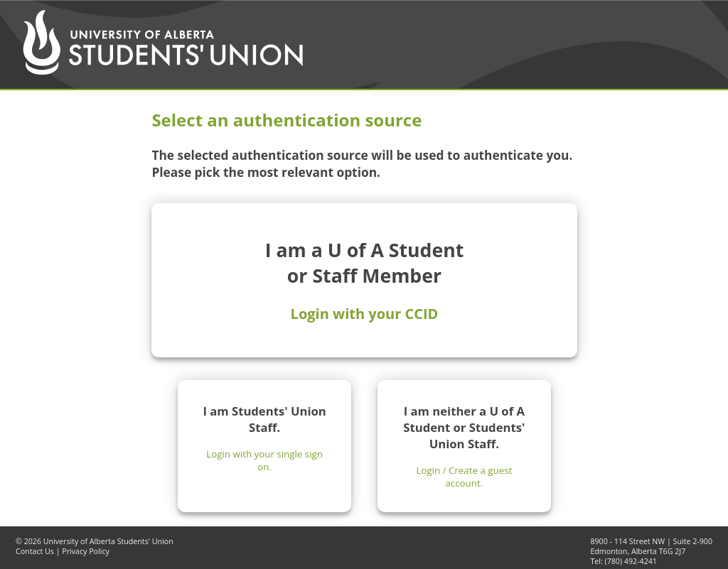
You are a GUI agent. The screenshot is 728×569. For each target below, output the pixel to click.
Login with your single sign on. (264, 460)
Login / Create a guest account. (464, 477)
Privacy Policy (86, 551)
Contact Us (35, 551)
